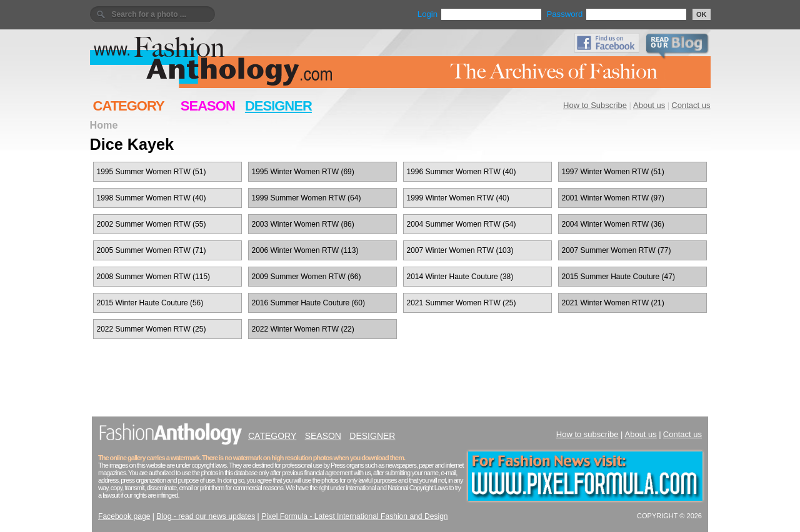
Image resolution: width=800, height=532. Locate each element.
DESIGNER (278, 106)
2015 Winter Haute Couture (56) (150, 303)
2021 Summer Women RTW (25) (462, 303)
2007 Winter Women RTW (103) (460, 250)
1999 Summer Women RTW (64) (307, 198)
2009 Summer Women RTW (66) (307, 277)
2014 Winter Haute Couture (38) (460, 277)
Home (104, 125)
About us (649, 105)
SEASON (208, 106)
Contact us (691, 105)
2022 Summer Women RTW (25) (152, 329)
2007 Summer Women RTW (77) (617, 250)
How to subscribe (587, 434)
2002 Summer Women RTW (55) (152, 224)
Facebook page (124, 516)
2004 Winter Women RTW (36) (613, 224)
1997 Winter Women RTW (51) (613, 172)
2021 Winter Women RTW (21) (613, 303)
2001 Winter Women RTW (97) (613, 198)
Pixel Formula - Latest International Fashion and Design (354, 516)
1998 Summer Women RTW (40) (152, 198)
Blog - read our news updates (206, 516)
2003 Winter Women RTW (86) (303, 224)
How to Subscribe (595, 105)
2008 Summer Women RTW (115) (154, 277)
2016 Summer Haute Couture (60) (308, 303)
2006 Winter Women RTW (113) (305, 250)
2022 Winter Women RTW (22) (303, 329)
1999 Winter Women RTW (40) (458, 198)
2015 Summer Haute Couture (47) (618, 277)
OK (702, 14)
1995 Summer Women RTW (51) (152, 172)
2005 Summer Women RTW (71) (152, 250)
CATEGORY (129, 106)
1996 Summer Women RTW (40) (462, 172)
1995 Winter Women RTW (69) (303, 172)
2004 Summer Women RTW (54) (462, 224)
